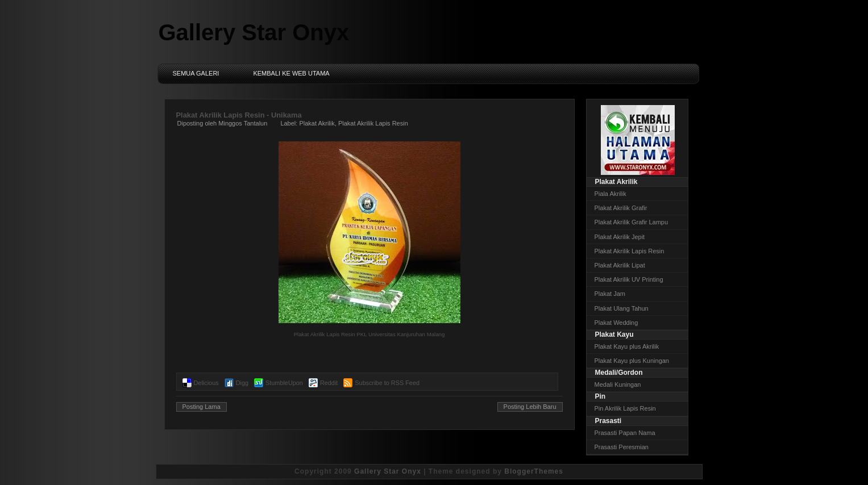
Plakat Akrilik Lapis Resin (373, 123)
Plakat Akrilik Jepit (620, 237)
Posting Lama (202, 407)
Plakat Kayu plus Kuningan (632, 361)
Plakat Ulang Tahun (622, 308)
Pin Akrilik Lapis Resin (625, 408)
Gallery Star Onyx (254, 32)
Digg (242, 383)
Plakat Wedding (616, 323)
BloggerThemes (534, 471)
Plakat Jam (610, 294)
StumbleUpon (284, 383)
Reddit (329, 383)
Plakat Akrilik (317, 123)
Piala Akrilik (610, 194)
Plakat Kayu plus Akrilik (627, 346)
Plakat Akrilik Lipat (620, 265)
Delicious (206, 383)
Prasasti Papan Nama (625, 433)
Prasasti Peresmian (622, 447)
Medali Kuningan (618, 384)
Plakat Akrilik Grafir (621, 208)
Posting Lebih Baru (530, 407)
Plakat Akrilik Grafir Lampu (632, 222)
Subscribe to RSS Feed (387, 383)
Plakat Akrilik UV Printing (629, 279)
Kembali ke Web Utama (291, 73)
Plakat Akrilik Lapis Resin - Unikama (239, 115)
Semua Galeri (196, 73)
